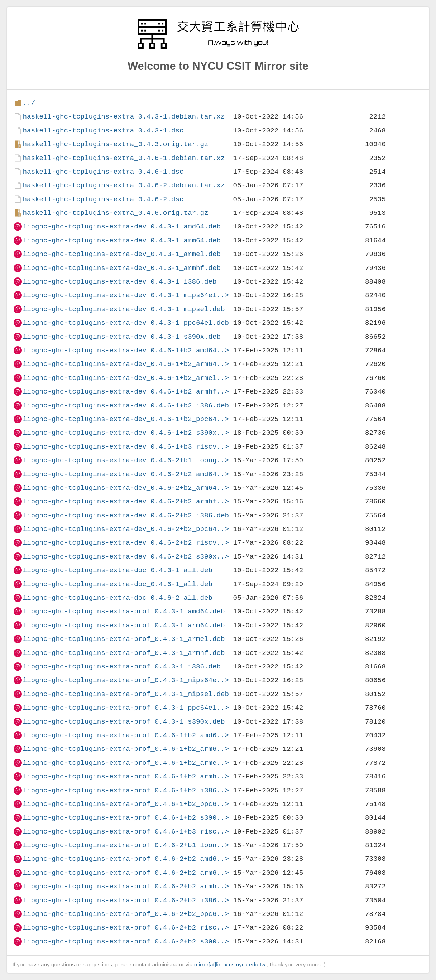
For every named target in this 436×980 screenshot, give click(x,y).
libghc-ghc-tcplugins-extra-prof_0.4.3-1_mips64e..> (126, 680)
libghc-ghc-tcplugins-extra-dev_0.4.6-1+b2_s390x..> (126, 433)
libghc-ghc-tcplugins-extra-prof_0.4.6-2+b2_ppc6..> (126, 914)
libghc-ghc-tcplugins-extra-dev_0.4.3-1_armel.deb (122, 254)
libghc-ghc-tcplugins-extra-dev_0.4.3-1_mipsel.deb (124, 309)
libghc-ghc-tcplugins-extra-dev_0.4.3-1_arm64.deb (122, 240)
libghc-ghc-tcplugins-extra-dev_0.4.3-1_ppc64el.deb (126, 323)
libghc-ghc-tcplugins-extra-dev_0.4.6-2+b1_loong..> (126, 460)
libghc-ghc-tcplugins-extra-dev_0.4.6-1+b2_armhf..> (126, 392)
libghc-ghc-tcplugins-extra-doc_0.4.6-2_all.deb (118, 598)
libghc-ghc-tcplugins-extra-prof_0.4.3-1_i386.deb (122, 667)
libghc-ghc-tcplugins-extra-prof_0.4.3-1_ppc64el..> (126, 708)
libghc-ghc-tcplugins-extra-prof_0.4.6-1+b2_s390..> (126, 818)
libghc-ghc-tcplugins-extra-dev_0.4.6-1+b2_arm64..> (126, 364)
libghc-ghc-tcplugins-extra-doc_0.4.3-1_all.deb (118, 570)
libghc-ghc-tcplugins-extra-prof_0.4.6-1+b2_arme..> (126, 763)
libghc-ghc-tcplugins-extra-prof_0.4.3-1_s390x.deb (124, 722)
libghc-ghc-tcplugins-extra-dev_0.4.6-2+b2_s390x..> (126, 557)
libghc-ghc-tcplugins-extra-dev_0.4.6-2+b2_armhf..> (126, 501)
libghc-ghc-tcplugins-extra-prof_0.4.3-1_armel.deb (124, 639)
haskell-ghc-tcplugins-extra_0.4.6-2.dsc (103, 199)
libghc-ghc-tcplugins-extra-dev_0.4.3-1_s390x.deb (122, 337)
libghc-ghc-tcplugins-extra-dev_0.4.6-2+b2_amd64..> (126, 474)
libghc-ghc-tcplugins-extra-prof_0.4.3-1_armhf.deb (124, 653)
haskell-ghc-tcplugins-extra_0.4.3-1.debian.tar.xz (124, 117)
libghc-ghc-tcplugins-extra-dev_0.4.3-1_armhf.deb (122, 268)
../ (29, 103)
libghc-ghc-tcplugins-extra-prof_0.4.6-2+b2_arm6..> (126, 873)
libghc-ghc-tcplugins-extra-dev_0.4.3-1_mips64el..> (126, 295)
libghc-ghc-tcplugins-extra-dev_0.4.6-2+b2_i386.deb (126, 515)
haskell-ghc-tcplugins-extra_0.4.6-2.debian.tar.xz (124, 185)
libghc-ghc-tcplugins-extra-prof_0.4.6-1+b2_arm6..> (126, 749)
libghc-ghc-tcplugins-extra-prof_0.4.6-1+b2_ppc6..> (126, 804)
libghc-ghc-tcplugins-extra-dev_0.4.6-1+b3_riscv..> (126, 447)
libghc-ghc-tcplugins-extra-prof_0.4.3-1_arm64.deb (124, 625)
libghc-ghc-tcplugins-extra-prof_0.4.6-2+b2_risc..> (126, 928)
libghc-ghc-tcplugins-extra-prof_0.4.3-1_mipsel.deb (126, 694)
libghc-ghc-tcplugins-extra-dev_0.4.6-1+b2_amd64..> (126, 350)
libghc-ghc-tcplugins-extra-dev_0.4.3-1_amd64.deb (122, 226)
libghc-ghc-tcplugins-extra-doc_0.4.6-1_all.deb (118, 584)
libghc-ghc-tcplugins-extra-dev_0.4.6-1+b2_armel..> (126, 378)
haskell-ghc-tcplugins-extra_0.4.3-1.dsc (103, 131)
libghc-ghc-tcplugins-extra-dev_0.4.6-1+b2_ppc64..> (126, 419)
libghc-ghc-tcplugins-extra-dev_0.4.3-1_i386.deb (119, 282)
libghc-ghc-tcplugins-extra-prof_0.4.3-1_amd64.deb (124, 611)
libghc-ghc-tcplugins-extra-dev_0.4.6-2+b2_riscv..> (126, 543)
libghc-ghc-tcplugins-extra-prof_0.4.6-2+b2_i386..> (126, 900)
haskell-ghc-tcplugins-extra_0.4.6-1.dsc (103, 172)
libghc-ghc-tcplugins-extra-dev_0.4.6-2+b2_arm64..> (126, 488)
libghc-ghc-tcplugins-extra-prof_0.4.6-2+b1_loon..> (126, 845)
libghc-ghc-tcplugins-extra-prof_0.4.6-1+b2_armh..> (126, 776)
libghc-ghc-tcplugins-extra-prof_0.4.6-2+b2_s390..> (126, 942)
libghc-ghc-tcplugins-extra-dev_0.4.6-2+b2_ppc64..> (126, 529)
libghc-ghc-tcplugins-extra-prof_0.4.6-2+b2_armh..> (126, 886)
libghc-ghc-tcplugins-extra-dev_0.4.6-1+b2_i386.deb (126, 405)
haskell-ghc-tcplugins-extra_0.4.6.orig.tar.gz (115, 213)
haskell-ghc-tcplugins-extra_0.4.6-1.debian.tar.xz (124, 158)
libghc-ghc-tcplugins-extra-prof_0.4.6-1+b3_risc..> (126, 832)
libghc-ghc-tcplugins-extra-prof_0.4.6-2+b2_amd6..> (126, 859)
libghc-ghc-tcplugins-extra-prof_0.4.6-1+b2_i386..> (126, 790)
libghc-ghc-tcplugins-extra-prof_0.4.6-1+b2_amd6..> (126, 735)
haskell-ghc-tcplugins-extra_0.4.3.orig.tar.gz (115, 144)
